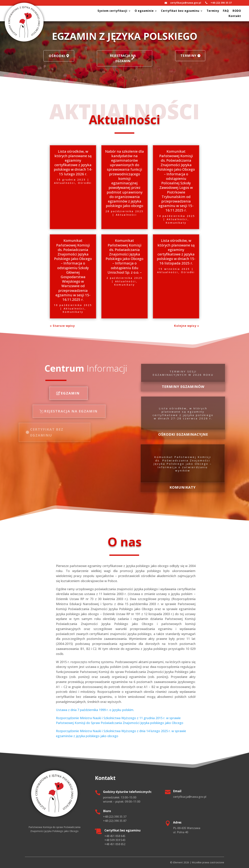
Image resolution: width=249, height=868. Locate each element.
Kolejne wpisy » (187, 326)
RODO (237, 11)
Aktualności (65, 183)
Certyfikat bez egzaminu (180, 11)
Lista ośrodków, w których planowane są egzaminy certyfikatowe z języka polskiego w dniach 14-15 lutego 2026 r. (73, 163)
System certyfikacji (112, 11)
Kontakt (235, 16)
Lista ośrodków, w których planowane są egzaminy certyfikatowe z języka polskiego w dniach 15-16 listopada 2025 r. (176, 252)
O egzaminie (144, 11)
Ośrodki (70, 56)
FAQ (226, 11)
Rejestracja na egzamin (123, 58)
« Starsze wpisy (62, 326)
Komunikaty (176, 223)
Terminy (213, 11)
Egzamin (37, 393)
